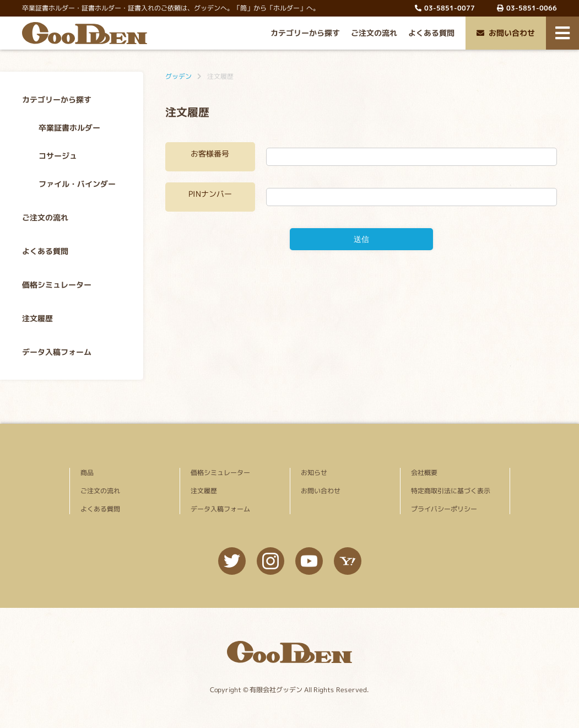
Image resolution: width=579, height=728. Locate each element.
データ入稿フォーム (57, 352)
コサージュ (58, 156)
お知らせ (313, 473)
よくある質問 (431, 33)
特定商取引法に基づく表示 (450, 491)
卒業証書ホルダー (69, 128)
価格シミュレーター (57, 285)
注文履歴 (37, 318)
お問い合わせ (506, 33)
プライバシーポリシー (443, 509)
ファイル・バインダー (77, 184)
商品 (86, 473)
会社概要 (424, 473)
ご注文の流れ (374, 33)
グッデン (178, 76)
